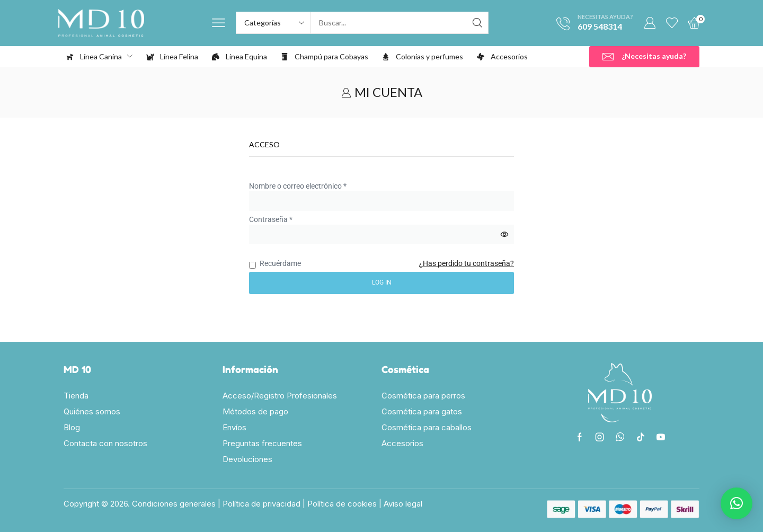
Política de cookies (342, 504)
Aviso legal (403, 504)
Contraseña (271, 219)
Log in (382, 282)
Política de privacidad (261, 504)
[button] (219, 23)
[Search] (477, 23)
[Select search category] (274, 23)
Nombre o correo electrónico (298, 185)
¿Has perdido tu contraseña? (467, 263)
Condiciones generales (174, 504)
